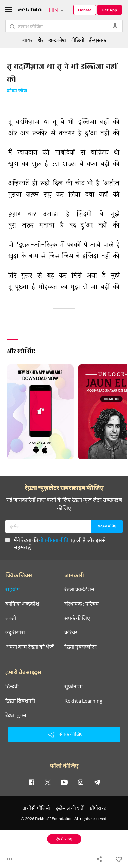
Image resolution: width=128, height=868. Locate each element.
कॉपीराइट (97, 808)
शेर (41, 40)
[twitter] (48, 782)
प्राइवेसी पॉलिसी (36, 808)
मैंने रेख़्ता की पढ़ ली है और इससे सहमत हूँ (56, 543)
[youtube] (64, 782)
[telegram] (97, 782)
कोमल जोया (17, 91)
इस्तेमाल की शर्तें (69, 808)
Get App (109, 10)
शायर (27, 40)
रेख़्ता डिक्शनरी (20, 701)
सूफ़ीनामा (73, 686)
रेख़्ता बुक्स (16, 715)
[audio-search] (115, 26)
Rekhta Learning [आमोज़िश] (83, 701)
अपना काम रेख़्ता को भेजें (30, 647)
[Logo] (30, 10)
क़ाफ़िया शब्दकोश (22, 604)
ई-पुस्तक (98, 40)
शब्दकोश (57, 40)
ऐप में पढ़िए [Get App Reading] (64, 839)
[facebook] (31, 782)
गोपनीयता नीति (54, 540)
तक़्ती (11, 618)
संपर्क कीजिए (77, 618)
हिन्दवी (12, 686)
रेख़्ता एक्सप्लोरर (80, 647)
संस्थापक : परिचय (81, 604)
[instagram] (81, 782)
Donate (85, 10)
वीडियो (77, 40)
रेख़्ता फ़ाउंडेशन (79, 589)
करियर (71, 632)
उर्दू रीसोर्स (15, 632)
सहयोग (13, 589)
